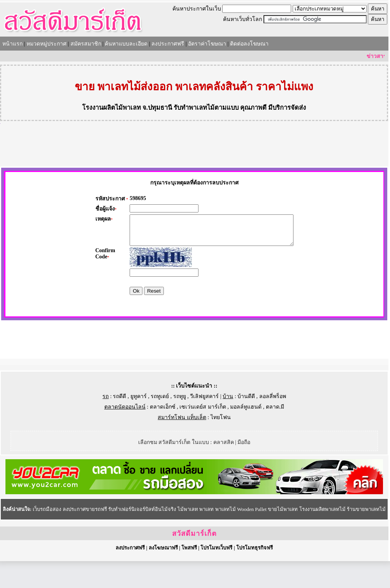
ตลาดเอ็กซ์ (163, 434)
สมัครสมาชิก (86, 44)
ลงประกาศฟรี (168, 44)
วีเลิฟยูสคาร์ (204, 423)
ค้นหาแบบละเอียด (126, 44)
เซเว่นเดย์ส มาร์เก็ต (203, 434)
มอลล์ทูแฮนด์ (246, 434)
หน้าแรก (12, 44)
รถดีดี (119, 423)
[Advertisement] (194, 145)
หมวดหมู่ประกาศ (47, 44)
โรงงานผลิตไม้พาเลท (112, 108)
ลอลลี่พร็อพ (273, 423)
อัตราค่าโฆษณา (207, 44)
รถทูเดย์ (160, 423)
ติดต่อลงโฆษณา (249, 44)
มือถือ (244, 469)
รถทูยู (180, 423)
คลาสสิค (224, 469)
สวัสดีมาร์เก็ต (194, 560)
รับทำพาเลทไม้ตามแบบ (206, 108)
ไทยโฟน (221, 444)
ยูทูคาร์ (139, 423)
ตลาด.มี (275, 434)
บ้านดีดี (246, 423)
